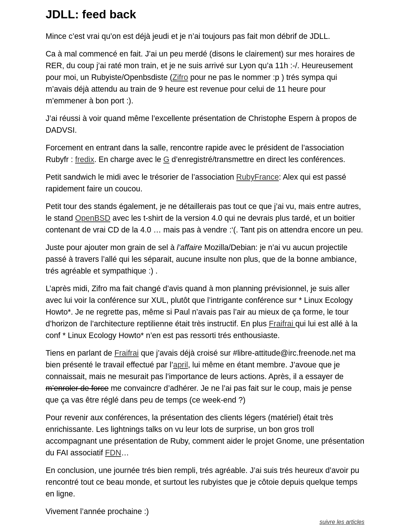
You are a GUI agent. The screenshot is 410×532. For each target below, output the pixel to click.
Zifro (180, 77)
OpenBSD (93, 218)
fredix (85, 159)
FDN (113, 453)
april (181, 365)
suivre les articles (342, 522)
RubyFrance (258, 177)
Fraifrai (282, 324)
